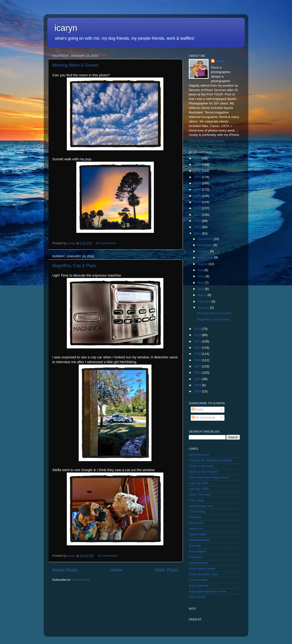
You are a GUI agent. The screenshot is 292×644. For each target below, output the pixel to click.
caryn (220, 61)
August (203, 264)
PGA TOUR (197, 597)
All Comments (203, 417)
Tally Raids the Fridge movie (209, 477)
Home (116, 570)
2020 (198, 196)
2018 (198, 208)
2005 (198, 379)
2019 (198, 202)
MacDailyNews (199, 540)
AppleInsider (198, 534)
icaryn (66, 28)
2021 (198, 189)
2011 (198, 341)
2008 (198, 360)
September (206, 257)
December (205, 239)
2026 (198, 158)
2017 (198, 215)
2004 (198, 385)
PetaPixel (196, 557)
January (204, 308)
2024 (198, 171)
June (202, 276)
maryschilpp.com (201, 506)
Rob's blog (196, 500)
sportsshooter (199, 563)
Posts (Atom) (81, 580)
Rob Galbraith (199, 586)
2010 (198, 348)
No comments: (107, 243)
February (204, 301)
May (201, 283)
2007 (198, 366)
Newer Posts (65, 570)
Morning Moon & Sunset (75, 65)
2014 (198, 233)
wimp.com (196, 529)
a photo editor (199, 580)
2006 (198, 373)
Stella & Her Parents (203, 472)
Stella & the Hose (201, 466)
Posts (198, 409)
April (201, 289)
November (205, 245)
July (201, 270)
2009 (198, 354)
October (204, 251)
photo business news (204, 574)
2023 (198, 177)
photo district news (202, 568)
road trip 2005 (199, 483)
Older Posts (166, 570)
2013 (198, 329)
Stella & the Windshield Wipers (211, 460)
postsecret (196, 523)
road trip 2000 (199, 489)
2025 (198, 164)
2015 (198, 227)
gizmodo (195, 546)
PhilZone (195, 517)
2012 (198, 335)
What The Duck (200, 495)
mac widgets (198, 551)
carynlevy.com (199, 455)
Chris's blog (197, 511)
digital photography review (207, 591)
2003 (198, 391)
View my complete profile (207, 141)
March (202, 295)
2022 (198, 183)
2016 (198, 221)
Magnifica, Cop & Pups (74, 266)
